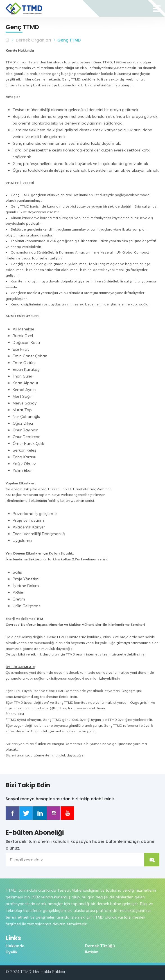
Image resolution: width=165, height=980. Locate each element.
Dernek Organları (33, 40)
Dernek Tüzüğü (100, 946)
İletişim (92, 952)
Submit (152, 860)
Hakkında (15, 946)
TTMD (8, 40)
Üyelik (12, 952)
